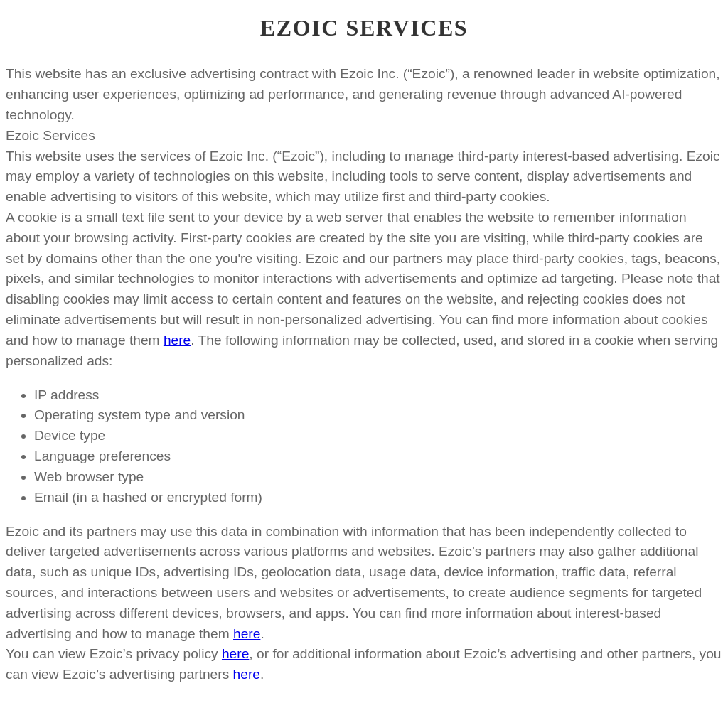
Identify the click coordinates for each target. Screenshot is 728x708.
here (177, 340)
